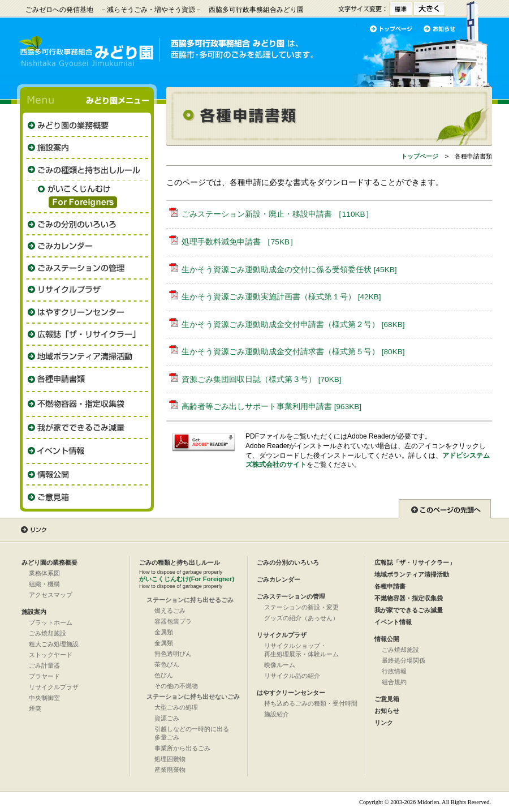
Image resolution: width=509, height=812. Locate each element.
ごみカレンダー (279, 579)
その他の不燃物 (176, 686)
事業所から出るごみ (182, 748)
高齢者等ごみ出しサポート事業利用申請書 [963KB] (271, 407)
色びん (164, 675)
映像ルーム (280, 665)
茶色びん (167, 664)
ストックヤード (51, 655)
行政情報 (394, 671)
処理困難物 (170, 759)
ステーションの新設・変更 (301, 607)
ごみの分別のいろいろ (288, 562)
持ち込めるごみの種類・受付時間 (311, 703)
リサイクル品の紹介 (292, 676)
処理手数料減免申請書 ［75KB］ (240, 242)
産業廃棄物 (170, 770)
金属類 (164, 632)
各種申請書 (390, 586)
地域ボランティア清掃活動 (412, 574)
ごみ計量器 (44, 665)
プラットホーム (51, 622)
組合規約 (394, 682)
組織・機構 (44, 584)
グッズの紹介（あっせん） (301, 618)
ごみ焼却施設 (48, 633)
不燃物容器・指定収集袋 (409, 598)
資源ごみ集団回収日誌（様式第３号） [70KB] (262, 379)
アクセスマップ (51, 595)
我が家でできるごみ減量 (409, 610)
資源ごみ (167, 718)
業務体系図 (44, 573)
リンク (384, 723)
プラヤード (44, 676)
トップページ (420, 156)
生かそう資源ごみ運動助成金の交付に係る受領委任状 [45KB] (289, 270)
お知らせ (387, 711)
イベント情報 (393, 622)
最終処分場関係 (404, 660)
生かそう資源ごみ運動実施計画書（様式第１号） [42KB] (281, 297)
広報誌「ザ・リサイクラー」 (415, 562)
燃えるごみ (170, 611)
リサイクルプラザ (54, 687)
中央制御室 (44, 698)
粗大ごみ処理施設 (54, 644)
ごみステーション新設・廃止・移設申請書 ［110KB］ (277, 214)
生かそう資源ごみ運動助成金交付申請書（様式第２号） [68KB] (293, 325)
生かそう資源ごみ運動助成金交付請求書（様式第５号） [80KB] (293, 352)
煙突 (35, 708)
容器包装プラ (173, 621)
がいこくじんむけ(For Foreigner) (187, 579)
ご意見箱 (387, 699)
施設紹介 (277, 714)
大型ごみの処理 (176, 707)
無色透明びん (173, 654)
